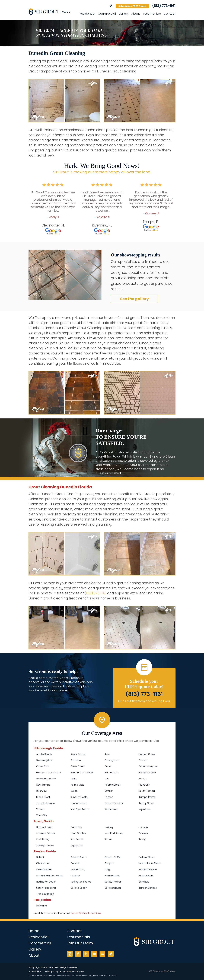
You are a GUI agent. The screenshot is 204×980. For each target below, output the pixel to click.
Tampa (109, 797)
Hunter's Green (147, 772)
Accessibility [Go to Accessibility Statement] (35, 971)
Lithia (73, 779)
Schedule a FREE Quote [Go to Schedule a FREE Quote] (132, 6)
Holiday (109, 827)
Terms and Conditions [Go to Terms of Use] (73, 971)
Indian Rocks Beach (150, 863)
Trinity (142, 839)
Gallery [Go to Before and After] (124, 14)
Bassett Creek (147, 754)
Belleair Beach (79, 857)
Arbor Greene (78, 754)
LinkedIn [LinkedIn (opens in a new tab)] (102, 954)
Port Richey (43, 839)
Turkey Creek (146, 803)
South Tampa (147, 791)
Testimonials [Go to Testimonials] (152, 14)
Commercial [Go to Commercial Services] (107, 14)
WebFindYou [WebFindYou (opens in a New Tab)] (170, 971)
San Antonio (77, 839)
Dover (108, 766)
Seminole (144, 882)
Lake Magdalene (46, 779)
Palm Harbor (112, 876)
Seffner (109, 791)
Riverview (42, 791)
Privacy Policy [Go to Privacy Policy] (52, 971)
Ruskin (74, 791)
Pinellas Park (146, 876)
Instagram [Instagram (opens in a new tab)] (70, 954)
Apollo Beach (44, 754)
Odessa (143, 833)
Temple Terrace (46, 803)
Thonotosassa (79, 803)
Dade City (76, 827)
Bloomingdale (44, 760)
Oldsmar (76, 876)
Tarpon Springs (148, 888)
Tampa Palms (147, 797)
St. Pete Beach (79, 888)
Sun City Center (79, 797)
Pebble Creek (112, 785)
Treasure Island (45, 894)
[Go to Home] (52, 11)
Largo (108, 869)
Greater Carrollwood (49, 772)
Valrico (40, 809)
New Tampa (43, 785)
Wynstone (145, 809)
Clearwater (43, 863)
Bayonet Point (44, 827)
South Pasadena (46, 888)
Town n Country (114, 803)
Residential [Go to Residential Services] (87, 14)
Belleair (40, 857)
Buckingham (112, 760)
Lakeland (42, 906)
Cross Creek (78, 766)
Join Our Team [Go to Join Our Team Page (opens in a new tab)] (80, 943)
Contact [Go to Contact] (170, 14)
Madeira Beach (148, 869)
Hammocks (111, 772)
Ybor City (42, 815)
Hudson (143, 827)
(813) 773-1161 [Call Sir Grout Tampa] (164, 6)
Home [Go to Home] (34, 931)
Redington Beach (46, 882)
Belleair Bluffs (112, 857)
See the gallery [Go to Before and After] (135, 299)
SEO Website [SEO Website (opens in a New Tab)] (155, 971)
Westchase (111, 809)
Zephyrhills (77, 845)
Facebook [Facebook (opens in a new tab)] (78, 954)
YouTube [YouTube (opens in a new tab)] (94, 954)
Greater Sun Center (82, 772)
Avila (107, 754)
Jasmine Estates (46, 833)
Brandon (76, 760)
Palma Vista (78, 785)
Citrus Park (43, 766)
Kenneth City (78, 869)
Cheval (143, 760)
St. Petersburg (113, 888)
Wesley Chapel (45, 845)
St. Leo (108, 839)
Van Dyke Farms (80, 809)
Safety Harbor (113, 882)
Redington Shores (81, 882)
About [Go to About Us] (136, 14)
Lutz (107, 779)
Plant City (144, 785)
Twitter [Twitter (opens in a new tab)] (86, 954)
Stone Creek (43, 797)
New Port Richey (114, 833)
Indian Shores (44, 869)
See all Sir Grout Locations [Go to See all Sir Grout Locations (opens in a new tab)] (86, 913)
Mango (143, 779)
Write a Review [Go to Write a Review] (111, 6)
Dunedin (75, 863)
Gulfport (109, 863)
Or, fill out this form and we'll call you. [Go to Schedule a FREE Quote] (144, 701)
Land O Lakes (78, 833)
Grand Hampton (149, 766)
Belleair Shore (147, 857)
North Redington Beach (50, 876)
